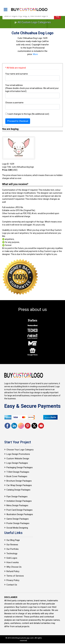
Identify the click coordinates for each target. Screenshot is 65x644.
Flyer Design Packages (17, 497)
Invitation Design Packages (19, 501)
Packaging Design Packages (20, 467)
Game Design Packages (18, 519)
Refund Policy (13, 571)
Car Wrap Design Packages (19, 485)
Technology (12, 554)
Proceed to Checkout (18, 121)
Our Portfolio (13, 549)
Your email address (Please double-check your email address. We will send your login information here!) (32, 88)
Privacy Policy (13, 580)
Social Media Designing (17, 528)
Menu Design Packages (17, 505)
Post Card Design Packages (19, 510)
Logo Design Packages (17, 463)
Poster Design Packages (18, 523)
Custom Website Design (18, 459)
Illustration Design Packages (20, 514)
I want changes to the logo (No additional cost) (27, 114)
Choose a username (14, 103)
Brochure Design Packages (19, 481)
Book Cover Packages (17, 476)
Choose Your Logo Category (20, 450)
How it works (13, 562)
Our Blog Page (13, 540)
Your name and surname (17, 74)
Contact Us (12, 585)
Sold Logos (12, 558)
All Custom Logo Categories (33, 22)
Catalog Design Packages (18, 490)
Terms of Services (15, 576)
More (35, 54)
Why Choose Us (14, 567)
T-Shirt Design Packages (18, 472)
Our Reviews (12, 545)
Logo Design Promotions (18, 454)
